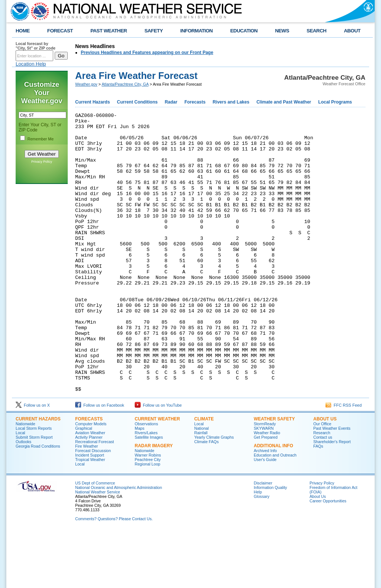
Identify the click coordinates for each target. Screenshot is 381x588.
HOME (23, 31)
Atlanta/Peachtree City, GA (125, 84)
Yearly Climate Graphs (214, 493)
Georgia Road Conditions (38, 502)
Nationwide (25, 480)
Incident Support (90, 511)
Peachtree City (148, 515)
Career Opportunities (328, 557)
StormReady (265, 480)
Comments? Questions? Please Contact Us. (114, 575)
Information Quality (270, 543)
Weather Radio (267, 489)
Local (20, 489)
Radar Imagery (154, 502)
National (201, 484)
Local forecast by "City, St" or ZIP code (36, 46)
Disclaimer (263, 539)
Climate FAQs (206, 498)
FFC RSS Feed (344, 461)
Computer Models (91, 480)
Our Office (322, 480)
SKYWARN (264, 484)
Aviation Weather (90, 489)
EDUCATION (244, 31)
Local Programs (335, 102)
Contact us (323, 493)
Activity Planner (89, 493)
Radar (171, 102)
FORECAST (60, 31)
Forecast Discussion (93, 506)
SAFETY (153, 31)
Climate (204, 475)
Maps (140, 484)
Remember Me (41, 139)
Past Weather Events (332, 484)
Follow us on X (33, 461)
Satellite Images (149, 493)
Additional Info (273, 502)
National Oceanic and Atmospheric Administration (119, 543)
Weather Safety (274, 475)
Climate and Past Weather (284, 102)
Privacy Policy (42, 162)
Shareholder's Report (332, 498)
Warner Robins (148, 511)
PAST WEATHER (109, 31)
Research (322, 489)
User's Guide (265, 515)
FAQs (318, 502)
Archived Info (265, 506)
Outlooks (23, 498)
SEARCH (316, 31)
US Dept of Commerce (95, 539)
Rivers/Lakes (146, 489)
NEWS (282, 31)
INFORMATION (197, 31)
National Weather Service (98, 548)
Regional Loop (148, 520)
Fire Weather (87, 502)
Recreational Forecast (95, 498)
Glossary (262, 552)
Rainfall (201, 489)
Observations (146, 480)
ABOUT (352, 31)
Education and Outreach (275, 511)
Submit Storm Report (34, 493)
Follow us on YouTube (158, 461)
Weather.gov (86, 84)
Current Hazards (92, 102)
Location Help (31, 64)
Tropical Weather (90, 515)
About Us (325, 475)
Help (258, 548)
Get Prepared (266, 493)
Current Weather (157, 475)
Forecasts (195, 102)
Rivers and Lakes (231, 102)
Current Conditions (137, 102)
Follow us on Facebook (100, 461)
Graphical (84, 484)
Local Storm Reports (34, 484)
